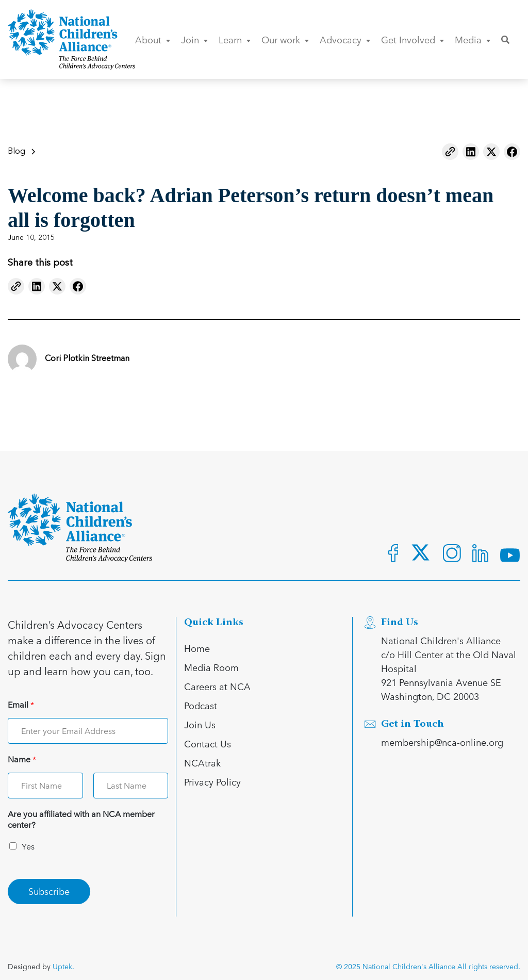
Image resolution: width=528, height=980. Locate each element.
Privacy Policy (212, 782)
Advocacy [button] (345, 39)
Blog (16, 152)
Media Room (211, 667)
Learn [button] (235, 39)
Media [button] (473, 39)
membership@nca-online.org (442, 742)
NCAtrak (202, 763)
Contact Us (208, 744)
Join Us (200, 724)
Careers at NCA (217, 686)
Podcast (201, 705)
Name (22, 760)
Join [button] (194, 39)
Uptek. (63, 966)
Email (21, 705)
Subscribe (49, 891)
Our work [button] (285, 39)
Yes (28, 846)
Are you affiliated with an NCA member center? (81, 820)
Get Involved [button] (412, 39)
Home (197, 648)
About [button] (153, 39)
